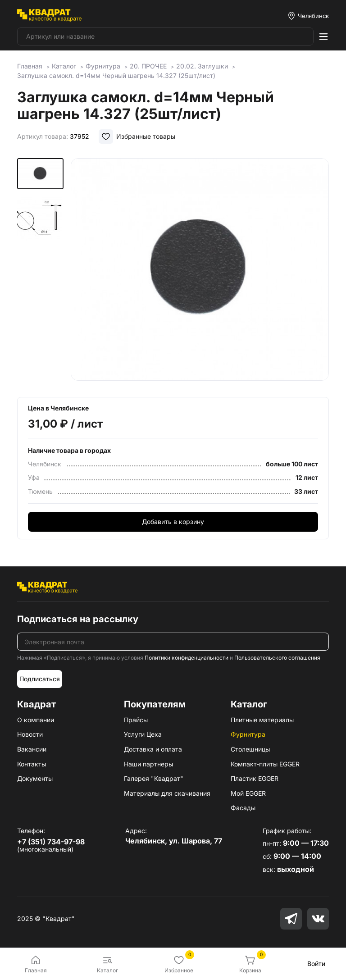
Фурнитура (248, 734)
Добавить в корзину (173, 522)
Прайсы (136, 720)
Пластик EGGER (255, 778)
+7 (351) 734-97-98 (51, 842)
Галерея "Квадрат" (154, 778)
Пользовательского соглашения (277, 658)
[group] (200, 271)
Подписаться (40, 679)
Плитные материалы (262, 720)
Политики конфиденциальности (187, 658)
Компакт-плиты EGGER (265, 764)
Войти (316, 964)
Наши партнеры (148, 764)
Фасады (243, 808)
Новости (30, 734)
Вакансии (32, 749)
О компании (36, 720)
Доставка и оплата (153, 749)
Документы (35, 778)
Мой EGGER (248, 793)
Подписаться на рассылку (78, 619)
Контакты (32, 764)
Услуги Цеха (143, 734)
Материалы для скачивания (167, 793)
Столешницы (250, 749)
